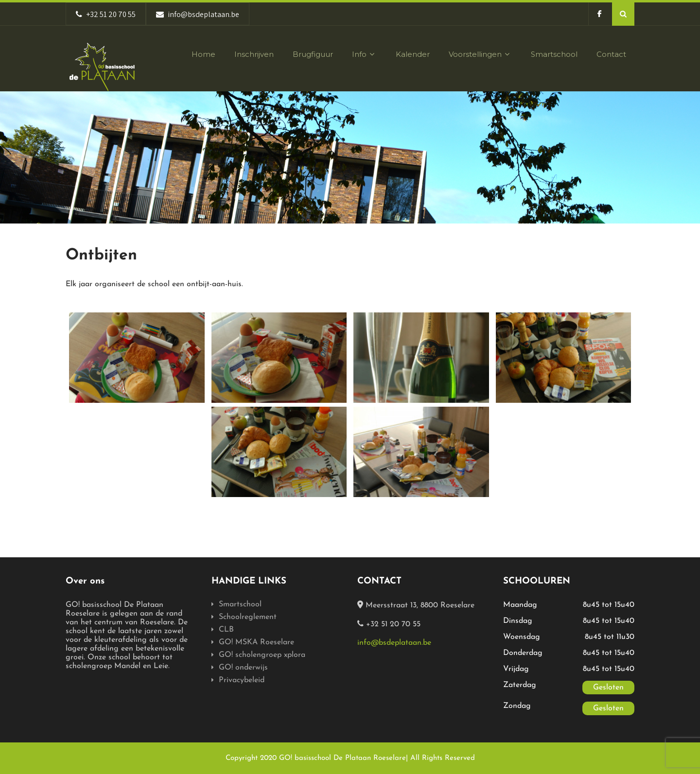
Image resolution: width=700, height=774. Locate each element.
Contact (611, 54)
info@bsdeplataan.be (394, 643)
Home (203, 54)
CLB (226, 630)
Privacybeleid (242, 680)
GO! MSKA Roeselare (256, 642)
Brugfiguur (313, 54)
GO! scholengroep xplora (262, 655)
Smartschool (554, 54)
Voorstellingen (480, 54)
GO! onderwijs (243, 668)
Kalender (413, 54)
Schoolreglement (248, 617)
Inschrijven (254, 54)
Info (364, 54)
